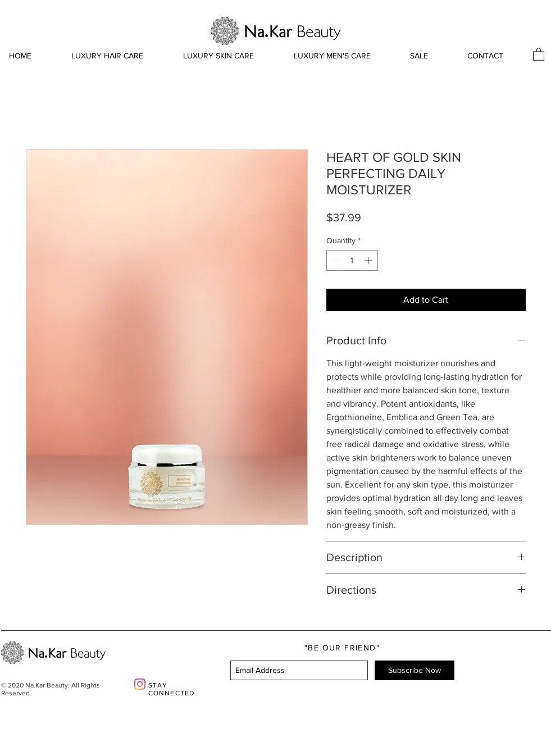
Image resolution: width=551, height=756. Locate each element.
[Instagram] (140, 684)
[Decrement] (335, 260)
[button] (539, 54)
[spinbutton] (352, 260)
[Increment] (369, 260)
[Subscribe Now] (415, 670)
